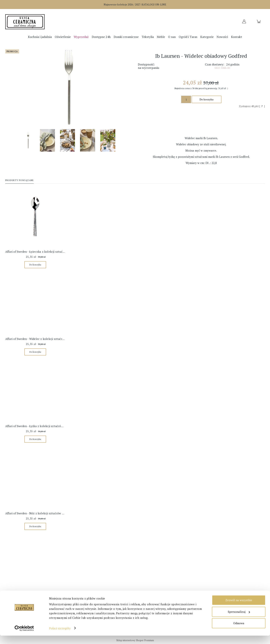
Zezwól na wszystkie (239, 609)
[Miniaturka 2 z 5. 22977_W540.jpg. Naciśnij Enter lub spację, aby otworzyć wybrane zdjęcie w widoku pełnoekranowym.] (47, 140)
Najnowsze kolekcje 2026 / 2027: (135, 4)
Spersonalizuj (239, 620)
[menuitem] (40, 37)
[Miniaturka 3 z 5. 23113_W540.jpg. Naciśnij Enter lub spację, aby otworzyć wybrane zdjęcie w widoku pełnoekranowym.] (67, 140)
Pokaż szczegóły (60, 637)
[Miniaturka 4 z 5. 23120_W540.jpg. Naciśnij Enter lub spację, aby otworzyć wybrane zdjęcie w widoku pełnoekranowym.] (88, 140)
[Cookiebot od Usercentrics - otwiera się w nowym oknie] (24, 637)
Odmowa (239, 632)
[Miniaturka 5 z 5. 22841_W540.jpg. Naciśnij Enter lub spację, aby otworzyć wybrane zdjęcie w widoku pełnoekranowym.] (108, 140)
